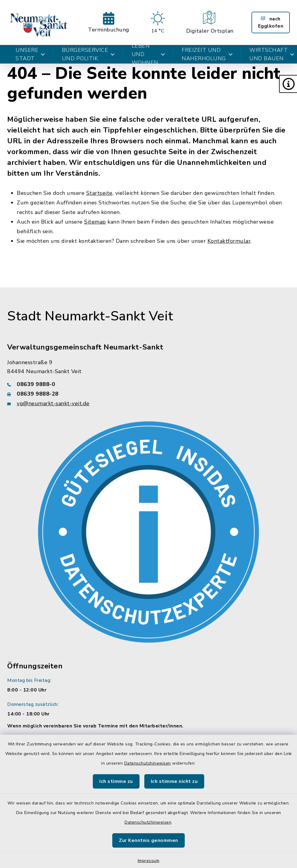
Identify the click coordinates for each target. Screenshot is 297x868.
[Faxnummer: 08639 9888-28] (148, 394)
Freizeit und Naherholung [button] (207, 54)
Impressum (149, 861)
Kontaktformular (229, 241)
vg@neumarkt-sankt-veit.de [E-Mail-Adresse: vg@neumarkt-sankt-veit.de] (53, 403)
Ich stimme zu (116, 781)
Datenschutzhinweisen (148, 763)
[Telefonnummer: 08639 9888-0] (148, 384)
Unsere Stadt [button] (30, 54)
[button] (288, 84)
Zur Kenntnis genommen (148, 840)
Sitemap (95, 222)
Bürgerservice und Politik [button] (88, 54)
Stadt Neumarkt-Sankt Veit (90, 316)
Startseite (99, 193)
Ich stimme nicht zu (174, 781)
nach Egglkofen (271, 22)
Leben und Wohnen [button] (148, 54)
